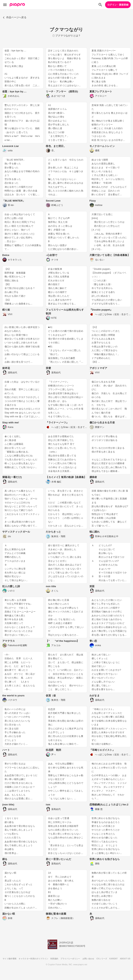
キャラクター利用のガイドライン (33, 959)
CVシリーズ (102, 959)
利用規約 (54, 959)
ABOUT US (125, 959)
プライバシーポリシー (70, 959)
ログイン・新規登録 (118, 5)
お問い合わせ (88, 959)
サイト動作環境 (9, 959)
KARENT (114, 959)
